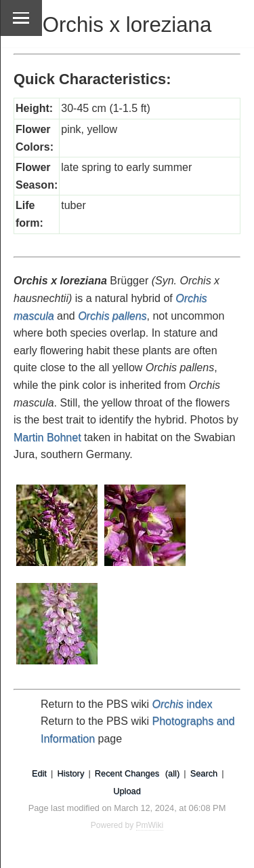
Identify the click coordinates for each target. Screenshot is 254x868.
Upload (127, 791)
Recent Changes (127, 773)
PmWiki (150, 825)
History (70, 773)
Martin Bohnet (47, 437)
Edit (39, 773)
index (183, 704)
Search (204, 773)
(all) (172, 773)
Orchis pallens (112, 316)
